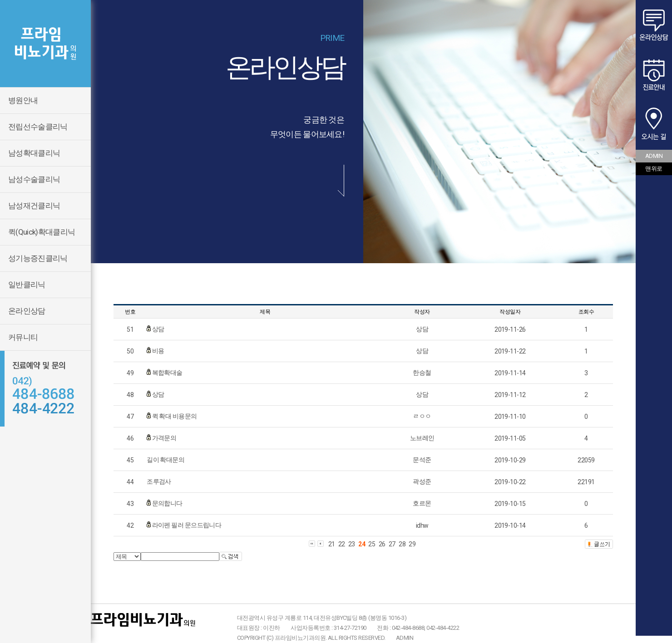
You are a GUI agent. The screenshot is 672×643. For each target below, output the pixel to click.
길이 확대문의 (166, 460)
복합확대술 (167, 373)
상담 (158, 329)
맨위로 (654, 169)
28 (402, 544)
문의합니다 (167, 503)
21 (332, 544)
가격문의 (164, 438)
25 (372, 544)
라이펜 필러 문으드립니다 (187, 525)
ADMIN (405, 638)
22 (342, 544)
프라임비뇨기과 (45, 44)
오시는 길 (654, 125)
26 (382, 544)
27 (392, 544)
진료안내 (654, 75)
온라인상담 (654, 25)
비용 (158, 351)
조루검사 (159, 481)
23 (352, 544)
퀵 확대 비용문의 (175, 416)
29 (412, 544)
